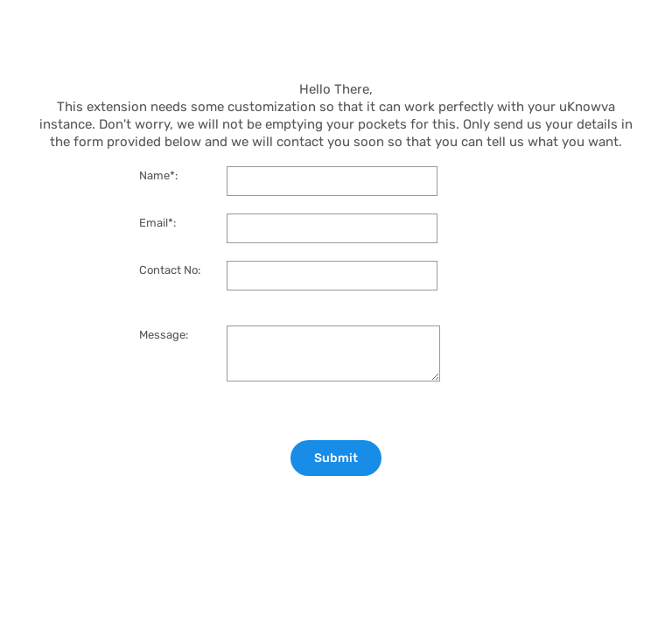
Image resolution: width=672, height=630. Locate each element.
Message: (164, 335)
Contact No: (170, 270)
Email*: (157, 223)
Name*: (158, 175)
